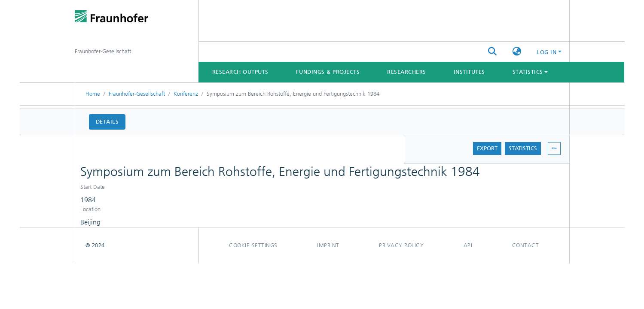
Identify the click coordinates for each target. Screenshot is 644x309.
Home (93, 94)
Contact (526, 245)
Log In (546, 52)
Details (107, 122)
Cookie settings (253, 245)
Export (487, 148)
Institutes (469, 72)
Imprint (328, 245)
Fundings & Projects (328, 72)
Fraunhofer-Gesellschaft (137, 94)
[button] (517, 52)
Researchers (407, 72)
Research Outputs (240, 72)
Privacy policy (401, 245)
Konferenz (186, 94)
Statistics (523, 148)
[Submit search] (492, 52)
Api (468, 245)
